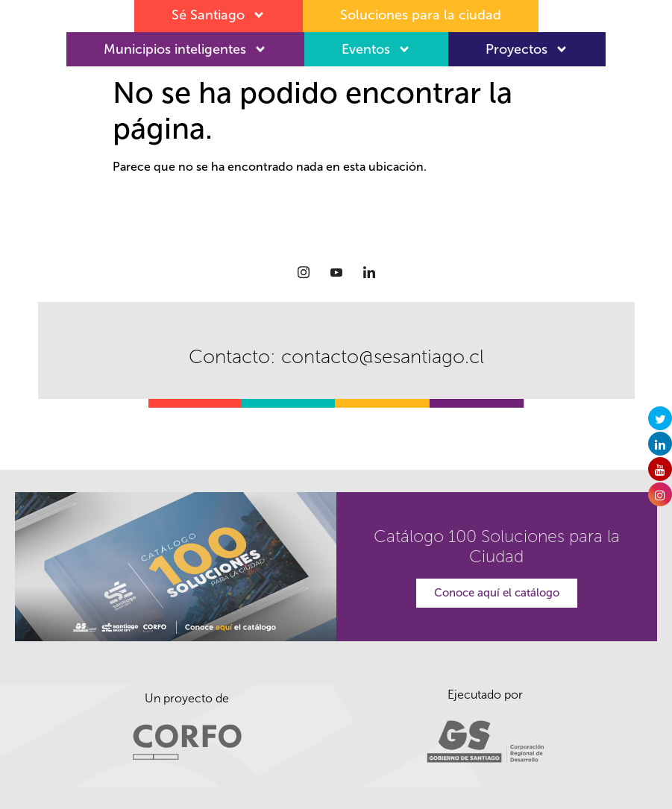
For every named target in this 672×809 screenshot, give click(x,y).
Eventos (376, 46)
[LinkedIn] (369, 272)
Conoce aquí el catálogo (497, 593)
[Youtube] (336, 272)
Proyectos (527, 46)
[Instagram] (304, 272)
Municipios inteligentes (185, 46)
